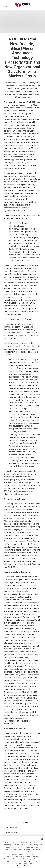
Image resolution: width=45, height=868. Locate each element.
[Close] (42, 840)
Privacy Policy (23, 867)
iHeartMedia (23, 5)
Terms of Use (32, 862)
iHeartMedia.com (28, 805)
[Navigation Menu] (5, 5)
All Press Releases (14, 828)
